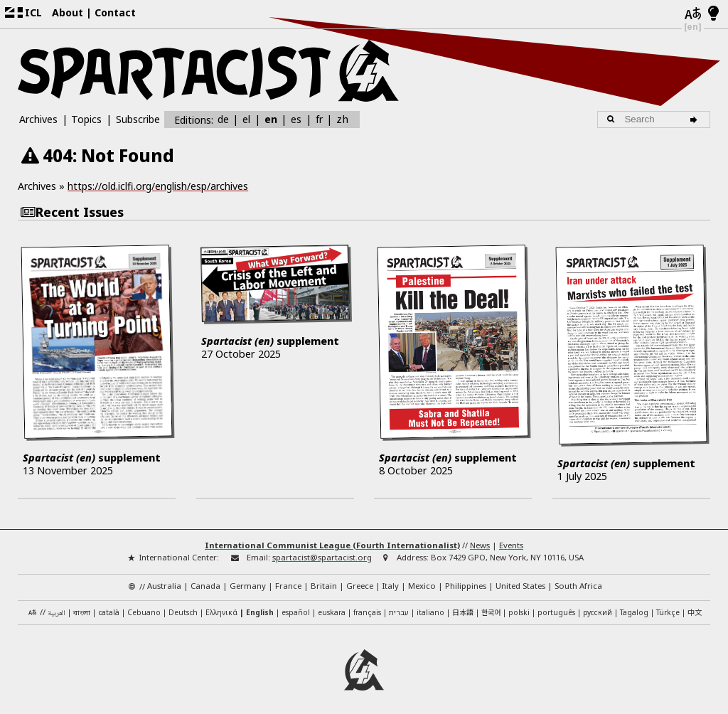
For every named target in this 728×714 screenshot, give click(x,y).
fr (319, 119)
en (271, 119)
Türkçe (668, 607)
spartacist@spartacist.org (322, 551)
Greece (360, 580)
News (480, 539)
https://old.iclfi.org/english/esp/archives (158, 186)
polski (519, 607)
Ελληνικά (221, 607)
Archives (38, 119)
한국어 (491, 606)
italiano (430, 607)
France (288, 580)
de (223, 119)
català (109, 607)
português (556, 607)
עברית (399, 607)
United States (520, 580)
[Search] (696, 119)
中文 (695, 606)
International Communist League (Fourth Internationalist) (332, 539)
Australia (164, 580)
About (68, 12)
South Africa (578, 580)
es (296, 119)
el (246, 119)
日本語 (463, 606)
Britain (324, 580)
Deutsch (183, 607)
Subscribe (138, 119)
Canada (205, 580)
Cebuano (144, 607)
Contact (115, 12)
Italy (391, 580)
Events (511, 539)
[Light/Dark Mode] (713, 14)
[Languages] (693, 14)
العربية (57, 608)
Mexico (422, 580)
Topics (86, 119)
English (260, 607)
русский (598, 607)
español (296, 607)
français (367, 607)
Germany (248, 580)
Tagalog (634, 607)
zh (342, 119)
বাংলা (82, 608)
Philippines (466, 580)
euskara (332, 607)
